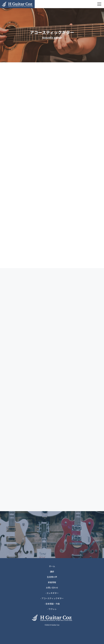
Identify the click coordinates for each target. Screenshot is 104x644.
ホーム (52, 566)
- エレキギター (52, 593)
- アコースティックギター (52, 598)
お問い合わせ (52, 588)
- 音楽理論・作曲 (52, 604)
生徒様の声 (52, 577)
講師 (52, 572)
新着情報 (52, 582)
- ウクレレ (52, 609)
